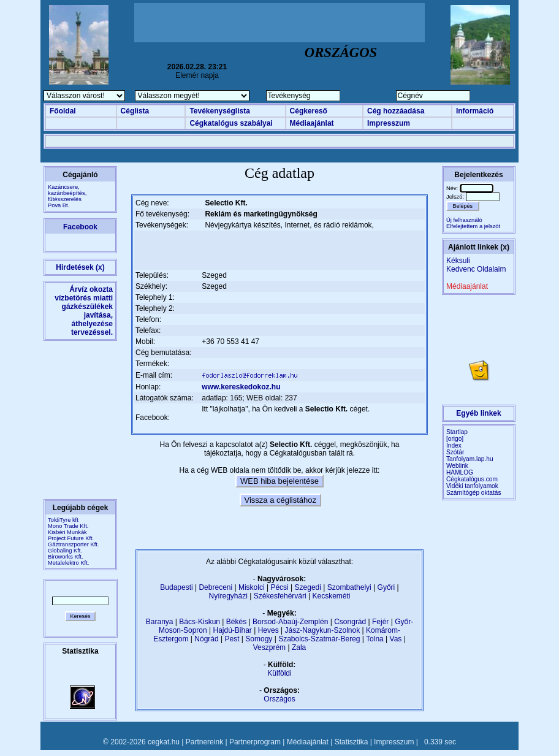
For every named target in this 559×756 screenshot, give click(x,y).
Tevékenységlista (220, 111)
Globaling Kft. (65, 551)
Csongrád (350, 622)
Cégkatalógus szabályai (231, 123)
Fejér (380, 622)
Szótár (455, 452)
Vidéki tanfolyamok (472, 486)
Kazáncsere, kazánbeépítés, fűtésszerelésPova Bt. (67, 196)
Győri (386, 587)
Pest (232, 639)
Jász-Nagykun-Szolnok (322, 630)
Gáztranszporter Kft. (73, 544)
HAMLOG (460, 472)
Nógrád (206, 639)
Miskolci (252, 587)
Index (454, 445)
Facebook (80, 227)
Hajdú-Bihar (233, 630)
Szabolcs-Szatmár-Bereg (319, 639)
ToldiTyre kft (63, 520)
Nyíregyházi (228, 596)
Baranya (160, 622)
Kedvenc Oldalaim (476, 269)
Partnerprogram (255, 742)
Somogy (259, 639)
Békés (236, 622)
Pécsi (279, 587)
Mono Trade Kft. (68, 526)
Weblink (457, 466)
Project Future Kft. (71, 538)
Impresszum (389, 123)
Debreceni (215, 587)
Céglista (135, 111)
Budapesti (176, 587)
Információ (475, 111)
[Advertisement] (279, 23)
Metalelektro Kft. (68, 563)
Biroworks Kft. (66, 557)
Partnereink (204, 742)
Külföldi (279, 673)
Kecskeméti (331, 596)
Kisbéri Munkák (67, 532)
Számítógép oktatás (474, 493)
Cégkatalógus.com (472, 479)
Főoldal (63, 111)
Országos (279, 699)
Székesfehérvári (280, 596)
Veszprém (269, 647)
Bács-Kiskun (200, 622)
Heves (268, 630)
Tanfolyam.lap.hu (470, 459)
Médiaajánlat (312, 123)
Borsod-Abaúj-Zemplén (290, 622)
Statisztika (352, 742)
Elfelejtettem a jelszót (473, 226)
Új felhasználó (464, 220)
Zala (299, 647)
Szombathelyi (349, 587)
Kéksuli (458, 261)
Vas (396, 639)
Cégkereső (309, 111)
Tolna (375, 639)
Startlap (457, 432)
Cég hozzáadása (396, 111)
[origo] (455, 439)
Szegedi (308, 587)
